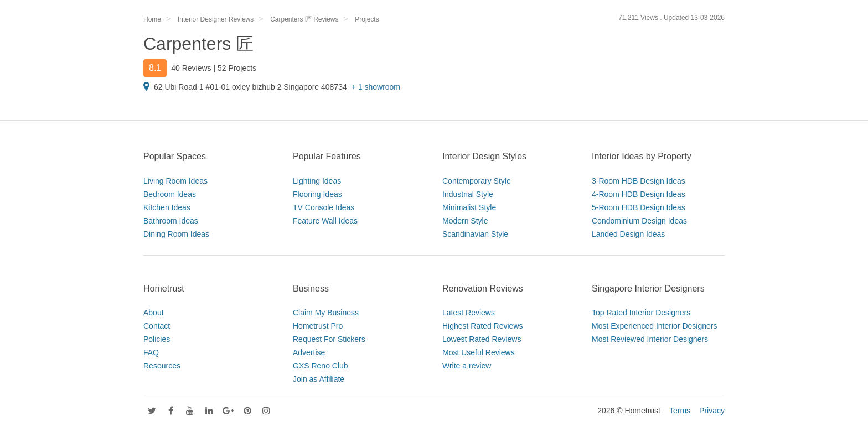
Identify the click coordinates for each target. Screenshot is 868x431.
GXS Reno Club (321, 366)
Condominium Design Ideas (639, 221)
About (154, 313)
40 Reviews (191, 68)
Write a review (467, 366)
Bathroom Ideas (171, 221)
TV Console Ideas (324, 207)
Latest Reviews (469, 313)
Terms (680, 411)
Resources (162, 366)
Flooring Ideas (317, 194)
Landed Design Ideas (628, 234)
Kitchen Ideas (167, 207)
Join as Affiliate (319, 379)
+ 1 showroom (376, 87)
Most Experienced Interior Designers (654, 326)
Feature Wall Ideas (325, 221)
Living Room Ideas (175, 181)
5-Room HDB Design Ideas (639, 207)
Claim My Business (326, 313)
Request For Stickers (329, 339)
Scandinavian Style (475, 234)
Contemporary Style (477, 181)
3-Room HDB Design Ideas (639, 181)
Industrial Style (468, 194)
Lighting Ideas (317, 181)
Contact (157, 326)
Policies (157, 339)
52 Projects (237, 68)
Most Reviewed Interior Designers (650, 339)
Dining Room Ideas (176, 234)
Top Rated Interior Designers (641, 313)
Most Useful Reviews (479, 352)
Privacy (712, 411)
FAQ (151, 352)
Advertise (309, 352)
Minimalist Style (469, 207)
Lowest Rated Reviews (482, 339)
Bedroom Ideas (170, 194)
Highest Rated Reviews (483, 326)
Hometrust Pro (318, 326)
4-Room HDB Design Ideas (639, 194)
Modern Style (465, 221)
